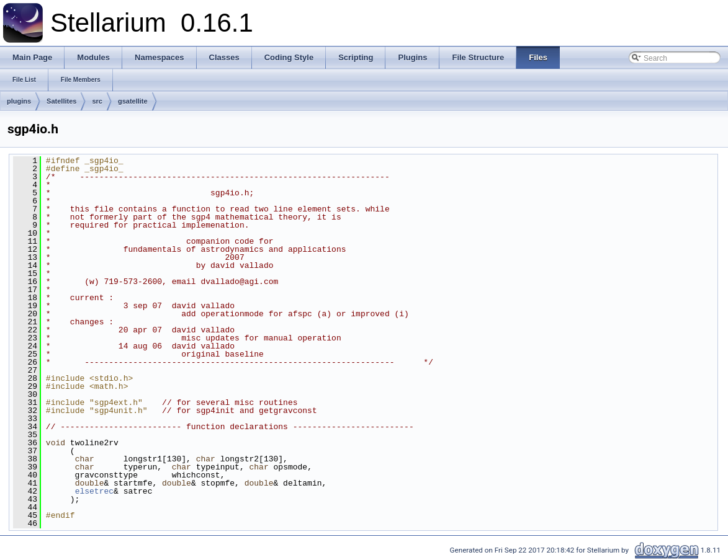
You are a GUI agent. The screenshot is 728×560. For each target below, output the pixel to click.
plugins (19, 101)
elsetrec (94, 491)
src (97, 101)
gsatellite (133, 101)
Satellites (61, 101)
